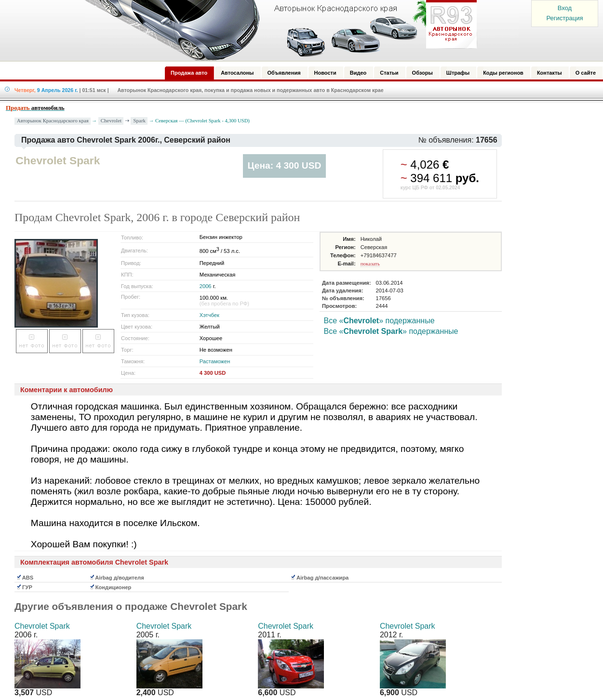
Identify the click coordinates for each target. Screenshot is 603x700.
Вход (565, 8)
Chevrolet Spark (42, 626)
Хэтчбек (209, 315)
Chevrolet (111, 120)
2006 (206, 286)
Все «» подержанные (379, 321)
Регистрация (564, 18)
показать (370, 264)
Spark (139, 120)
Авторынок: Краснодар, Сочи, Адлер (278, 30)
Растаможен (215, 361)
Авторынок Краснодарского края (53, 121)
